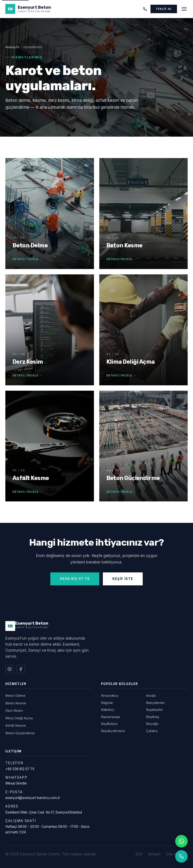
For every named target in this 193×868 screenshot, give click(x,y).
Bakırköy (108, 710)
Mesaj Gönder (16, 783)
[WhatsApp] (181, 841)
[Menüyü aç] (184, 9)
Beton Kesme (16, 703)
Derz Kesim (14, 711)
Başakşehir (154, 710)
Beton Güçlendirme (20, 733)
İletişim (154, 854)
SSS (139, 854)
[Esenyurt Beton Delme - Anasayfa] (28, 9)
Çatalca (152, 731)
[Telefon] (145, 9)
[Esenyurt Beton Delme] (27, 626)
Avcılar (151, 696)
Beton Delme (15, 696)
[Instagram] (10, 669)
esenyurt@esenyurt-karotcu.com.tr (33, 798)
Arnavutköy (110, 696)
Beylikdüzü (109, 724)
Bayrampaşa (111, 717)
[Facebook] (21, 669)
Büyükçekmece (113, 731)
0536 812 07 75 (75, 579)
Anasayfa (12, 47)
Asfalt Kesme (16, 726)
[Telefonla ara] (181, 856)
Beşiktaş (153, 717)
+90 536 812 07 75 (20, 769)
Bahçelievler (155, 703)
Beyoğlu (152, 724)
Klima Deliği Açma (19, 718)
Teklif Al (164, 9)
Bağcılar (107, 703)
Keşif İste (123, 579)
